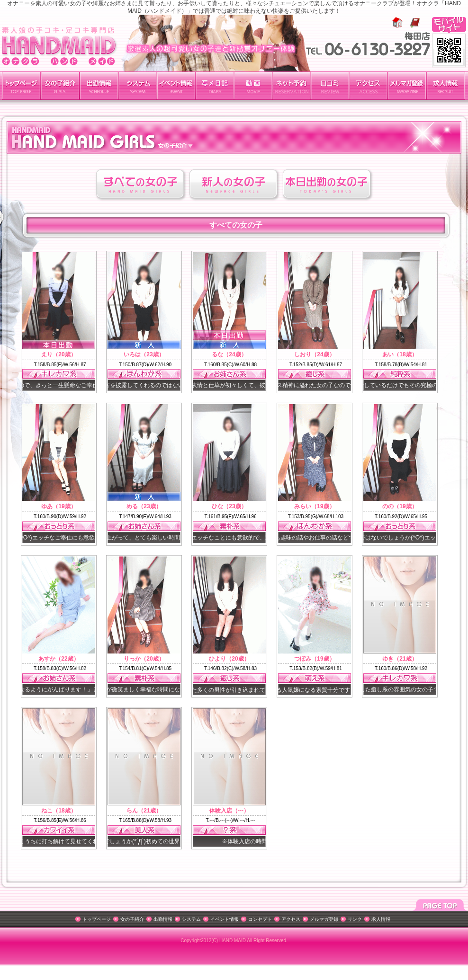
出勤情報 (99, 86)
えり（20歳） (58, 354)
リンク (355, 919)
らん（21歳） (144, 811)
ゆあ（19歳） (58, 506)
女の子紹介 (60, 86)
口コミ (330, 86)
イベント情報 (225, 919)
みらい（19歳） (314, 506)
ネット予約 (292, 86)
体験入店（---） (229, 811)
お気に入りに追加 (415, 22)
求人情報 (446, 86)
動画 (253, 86)
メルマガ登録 (407, 86)
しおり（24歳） (314, 354)
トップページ (21, 86)
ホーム (397, 22)
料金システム (137, 86)
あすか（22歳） (58, 659)
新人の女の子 (234, 185)
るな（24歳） (229, 354)
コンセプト (260, 919)
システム (191, 919)
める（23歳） (144, 506)
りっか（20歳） (144, 659)
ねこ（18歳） (58, 811)
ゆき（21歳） (400, 659)
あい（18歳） (400, 354)
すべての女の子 (141, 185)
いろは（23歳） (144, 354)
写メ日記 (215, 86)
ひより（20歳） (229, 659)
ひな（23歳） (229, 506)
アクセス (368, 86)
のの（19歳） (400, 506)
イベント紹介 (176, 86)
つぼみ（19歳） (314, 659)
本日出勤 (328, 185)
